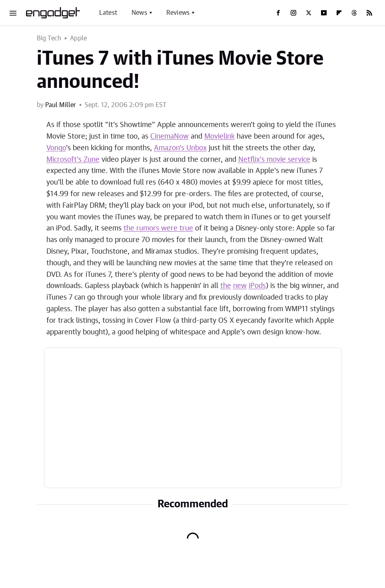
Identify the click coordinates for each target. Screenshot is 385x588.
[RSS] (369, 13)
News (139, 13)
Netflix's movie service (274, 160)
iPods (257, 286)
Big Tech (49, 38)
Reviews (178, 13)
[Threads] (354, 13)
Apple (78, 38)
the (226, 286)
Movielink (219, 137)
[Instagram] (293, 13)
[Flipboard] (339, 13)
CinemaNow (170, 137)
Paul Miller (61, 105)
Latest (108, 13)
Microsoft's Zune (73, 160)
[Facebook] (278, 13)
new (240, 286)
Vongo (56, 148)
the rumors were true (158, 228)
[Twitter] (309, 13)
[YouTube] (324, 13)
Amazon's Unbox (180, 148)
